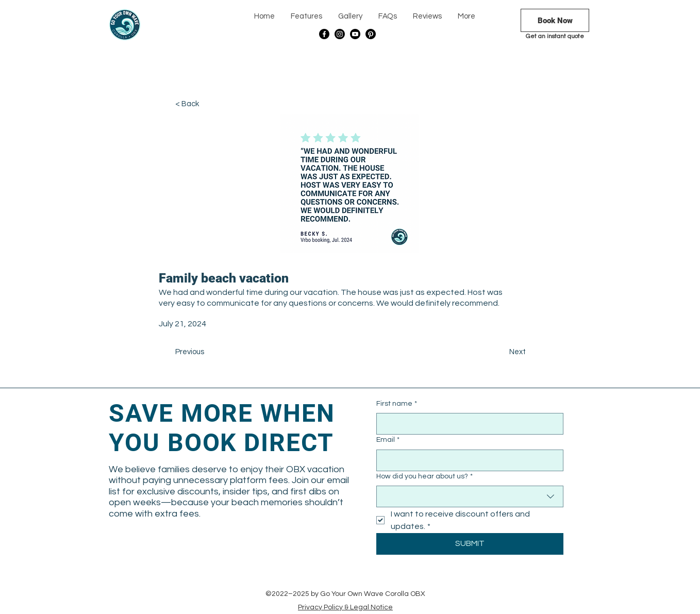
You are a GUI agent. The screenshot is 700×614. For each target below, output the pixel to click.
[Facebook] (324, 34)
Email (388, 440)
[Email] (467, 460)
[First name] (467, 424)
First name (397, 404)
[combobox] (470, 496)
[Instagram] (340, 34)
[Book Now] (555, 20)
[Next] (500, 352)
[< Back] (209, 104)
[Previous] (209, 352)
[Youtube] (355, 34)
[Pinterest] (371, 34)
